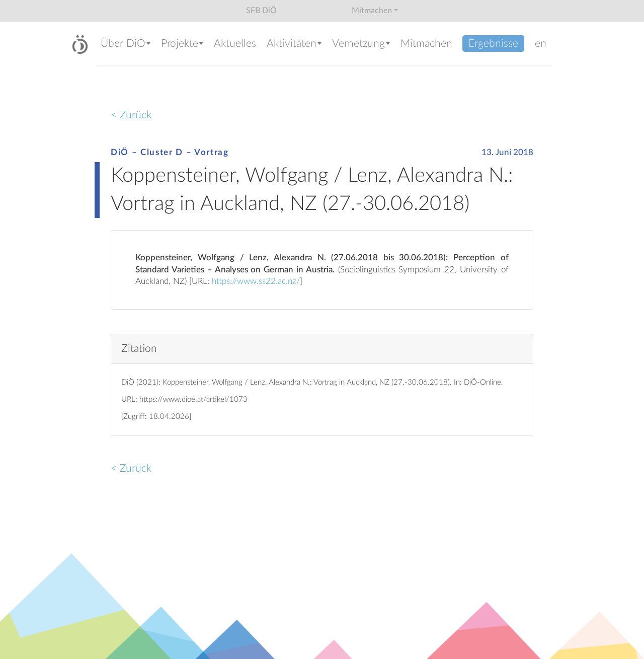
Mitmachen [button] (372, 11)
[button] (126, 45)
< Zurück (131, 115)
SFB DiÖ (261, 11)
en (541, 44)
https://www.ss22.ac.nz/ (256, 281)
